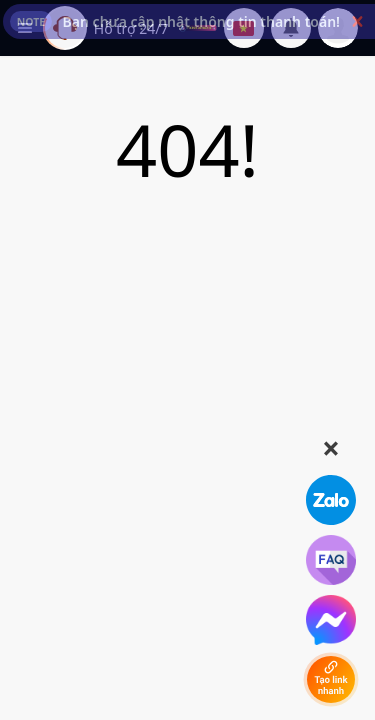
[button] (357, 21)
